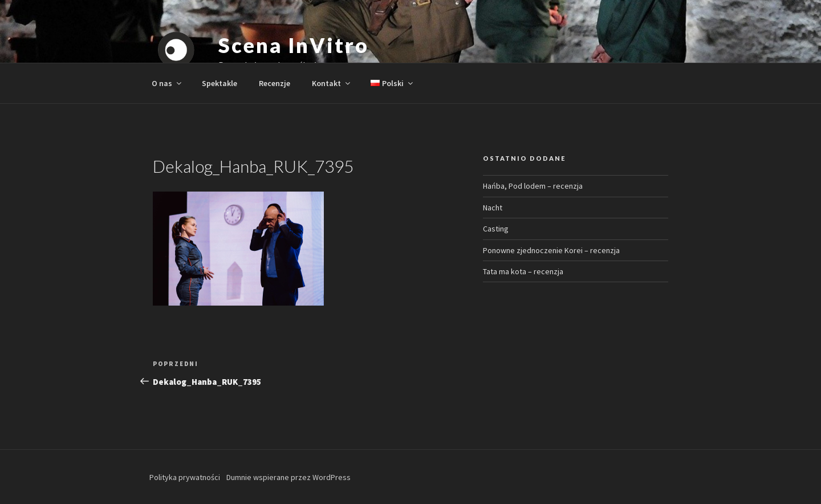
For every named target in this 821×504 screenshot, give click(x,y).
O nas (167, 83)
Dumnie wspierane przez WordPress (288, 477)
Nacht (493, 208)
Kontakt (332, 83)
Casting (496, 229)
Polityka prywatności (185, 477)
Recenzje (275, 83)
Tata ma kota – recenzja (523, 271)
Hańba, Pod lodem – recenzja (533, 186)
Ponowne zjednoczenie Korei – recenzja (551, 250)
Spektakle (220, 83)
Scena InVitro (293, 45)
